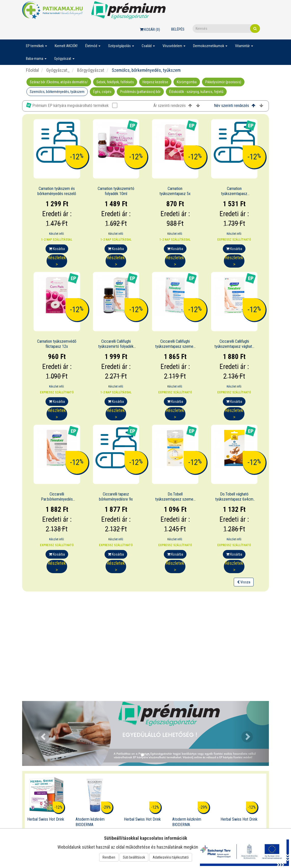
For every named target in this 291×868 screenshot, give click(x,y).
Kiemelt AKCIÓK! (66, 46)
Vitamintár (244, 46)
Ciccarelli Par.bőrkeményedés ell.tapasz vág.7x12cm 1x (57, 499)
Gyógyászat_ (57, 70)
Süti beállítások (134, 857)
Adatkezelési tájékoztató (171, 857)
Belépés (178, 29)
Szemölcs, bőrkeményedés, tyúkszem (57, 92)
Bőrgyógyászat (90, 70)
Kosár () (150, 30)
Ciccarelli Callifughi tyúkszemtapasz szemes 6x (175, 347)
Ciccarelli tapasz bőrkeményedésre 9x (116, 497)
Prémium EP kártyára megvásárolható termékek (72, 105)
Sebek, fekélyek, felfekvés (115, 82)
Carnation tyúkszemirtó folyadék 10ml (116, 191)
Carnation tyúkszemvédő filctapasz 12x (57, 344)
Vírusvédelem (174, 46)
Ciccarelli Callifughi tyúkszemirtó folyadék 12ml (116, 347)
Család (148, 46)
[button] (41, 733)
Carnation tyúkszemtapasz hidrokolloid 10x (234, 194)
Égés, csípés (102, 92)
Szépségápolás (121, 46)
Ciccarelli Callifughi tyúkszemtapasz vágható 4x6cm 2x (234, 347)
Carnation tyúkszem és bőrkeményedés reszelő (57, 191)
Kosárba (57, 249)
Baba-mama (36, 59)
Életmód (93, 46)
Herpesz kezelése (155, 82)
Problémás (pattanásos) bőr (140, 92)
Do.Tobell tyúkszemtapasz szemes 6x (175, 499)
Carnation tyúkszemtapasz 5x (175, 191)
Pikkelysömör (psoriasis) (223, 82)
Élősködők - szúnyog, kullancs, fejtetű (196, 92)
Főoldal (32, 70)
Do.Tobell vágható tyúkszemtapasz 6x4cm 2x (234, 499)
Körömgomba (187, 82)
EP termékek (37, 46)
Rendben (109, 857)
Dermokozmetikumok (210, 46)
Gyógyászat (64, 59)
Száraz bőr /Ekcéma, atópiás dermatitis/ (59, 82)
